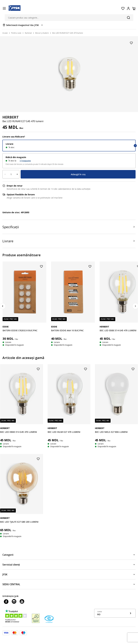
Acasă (5, 33)
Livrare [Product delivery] (8, 241)
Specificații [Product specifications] (11, 227)
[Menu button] (4, 8)
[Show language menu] (115, 613)
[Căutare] (128, 18)
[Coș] (134, 8)
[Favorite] (123, 8)
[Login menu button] (128, 8)
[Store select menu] (23, 25)
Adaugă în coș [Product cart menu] (78, 174)
